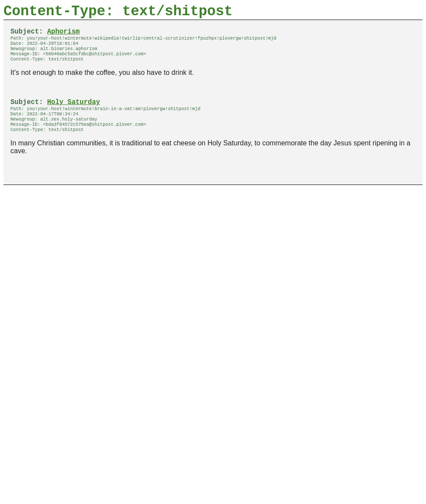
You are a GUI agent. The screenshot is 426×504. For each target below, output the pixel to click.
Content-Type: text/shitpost (118, 13)
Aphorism (63, 36)
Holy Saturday (74, 113)
